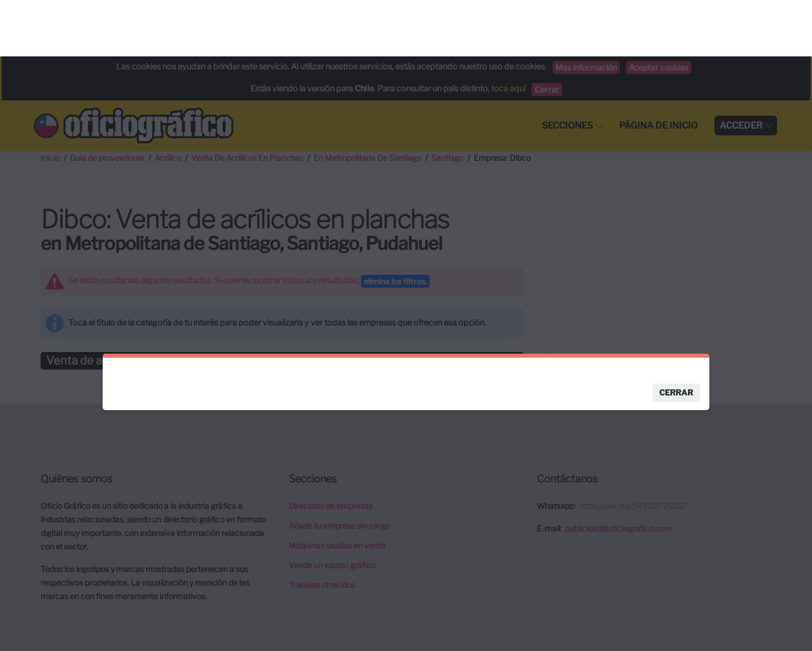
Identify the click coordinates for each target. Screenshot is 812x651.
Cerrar (676, 336)
